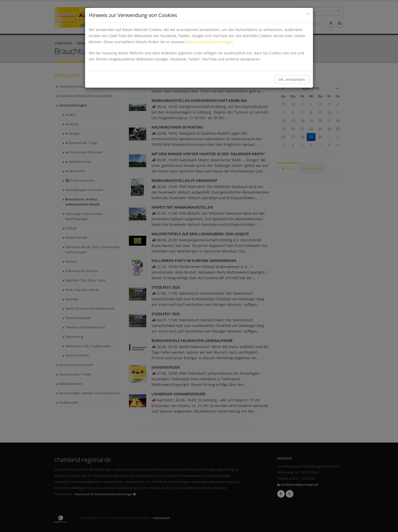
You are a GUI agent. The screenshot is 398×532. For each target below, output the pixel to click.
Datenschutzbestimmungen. (210, 42)
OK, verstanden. (292, 79)
